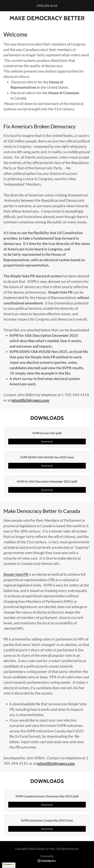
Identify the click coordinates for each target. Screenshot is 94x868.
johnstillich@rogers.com (30, 400)
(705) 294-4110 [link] (47, 6)
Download (47, 441)
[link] (47, 860)
